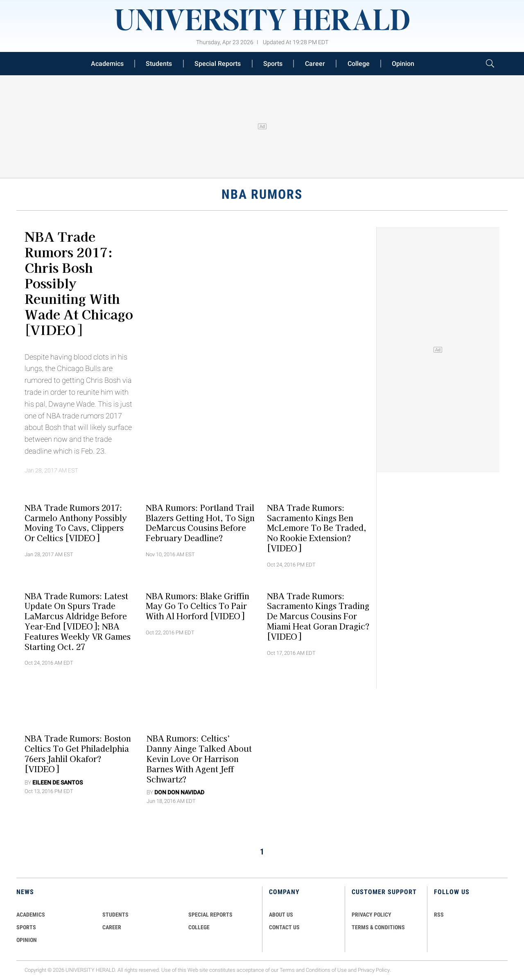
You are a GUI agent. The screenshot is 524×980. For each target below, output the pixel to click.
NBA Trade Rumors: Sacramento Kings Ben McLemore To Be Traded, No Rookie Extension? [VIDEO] (317, 527)
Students (159, 64)
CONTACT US (284, 927)
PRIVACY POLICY (372, 915)
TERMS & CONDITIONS (378, 927)
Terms (287, 970)
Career (315, 64)
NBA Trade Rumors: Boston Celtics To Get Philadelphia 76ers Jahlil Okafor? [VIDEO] (78, 753)
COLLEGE (199, 927)
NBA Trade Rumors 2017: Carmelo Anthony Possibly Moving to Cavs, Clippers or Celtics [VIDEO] (76, 522)
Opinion (403, 64)
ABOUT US (281, 915)
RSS (439, 915)
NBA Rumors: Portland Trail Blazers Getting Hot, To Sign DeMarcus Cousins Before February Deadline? (200, 522)
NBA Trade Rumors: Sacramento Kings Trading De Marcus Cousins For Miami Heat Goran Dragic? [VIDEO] (318, 616)
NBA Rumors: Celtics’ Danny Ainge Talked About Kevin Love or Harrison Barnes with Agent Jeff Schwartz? (199, 759)
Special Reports (218, 64)
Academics (107, 64)
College (359, 64)
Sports (273, 64)
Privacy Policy (374, 970)
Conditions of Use (326, 970)
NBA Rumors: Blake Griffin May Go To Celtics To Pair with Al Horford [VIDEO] (198, 606)
